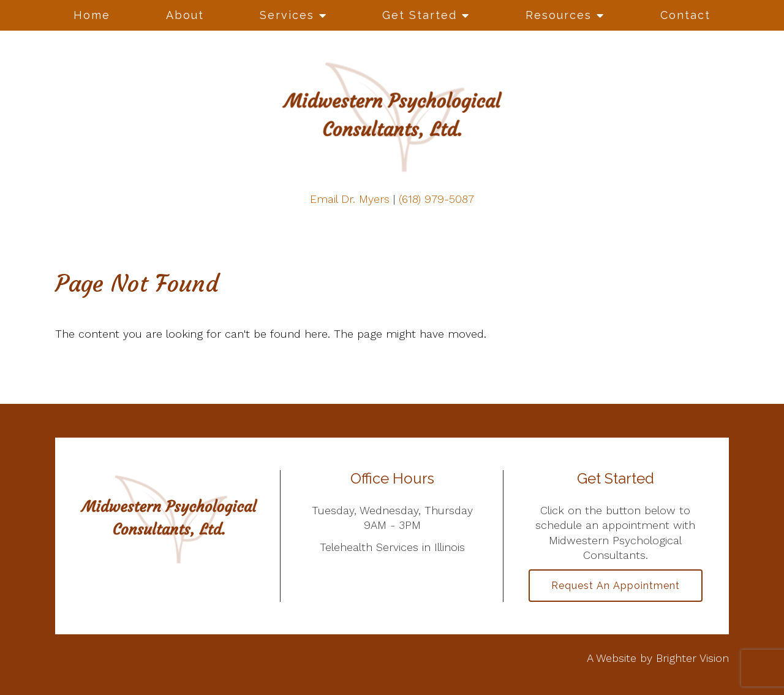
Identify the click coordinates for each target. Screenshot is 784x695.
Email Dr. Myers (350, 199)
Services (287, 15)
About (185, 15)
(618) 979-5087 (436, 199)
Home (92, 15)
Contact (685, 15)
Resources (559, 15)
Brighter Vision (692, 658)
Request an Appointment (616, 586)
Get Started (420, 15)
